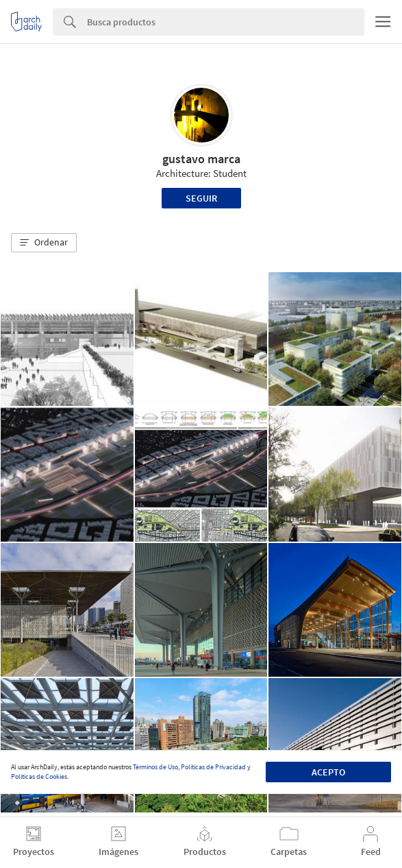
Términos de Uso (155, 767)
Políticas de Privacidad (213, 767)
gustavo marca (201, 159)
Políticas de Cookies (39, 776)
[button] (44, 243)
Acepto (328, 772)
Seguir (201, 198)
